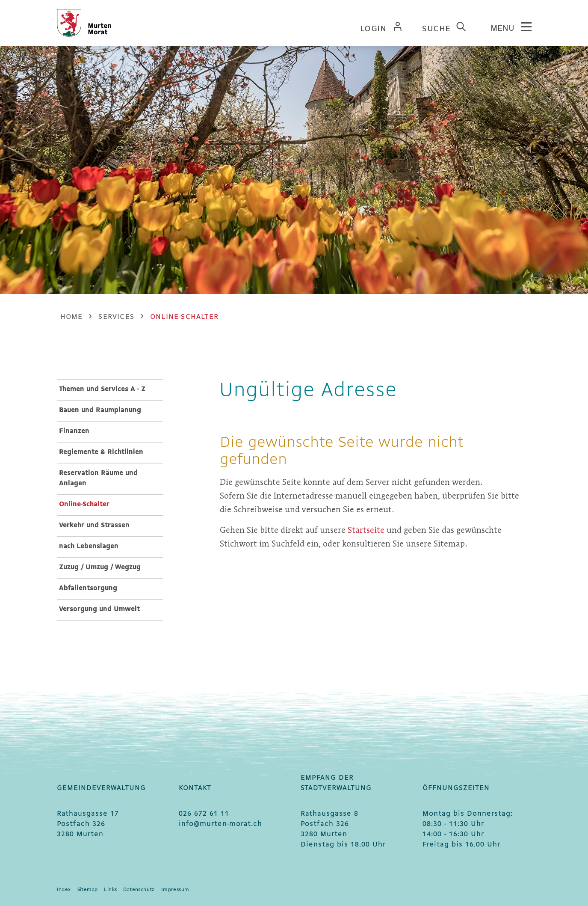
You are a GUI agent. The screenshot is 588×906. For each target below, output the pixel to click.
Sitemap (88, 890)
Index (64, 890)
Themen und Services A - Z (102, 389)
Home (72, 317)
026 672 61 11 (204, 814)
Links (110, 890)
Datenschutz (139, 890)
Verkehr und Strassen (94, 525)
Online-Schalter (106, 504)
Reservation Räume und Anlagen (98, 478)
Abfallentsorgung (88, 588)
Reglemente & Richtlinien (101, 452)
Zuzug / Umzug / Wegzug (100, 567)
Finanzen (74, 431)
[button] (116, 317)
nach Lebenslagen (89, 546)
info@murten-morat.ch (220, 824)
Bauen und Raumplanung (100, 410)
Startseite (366, 530)
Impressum (175, 890)
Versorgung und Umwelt (99, 609)
